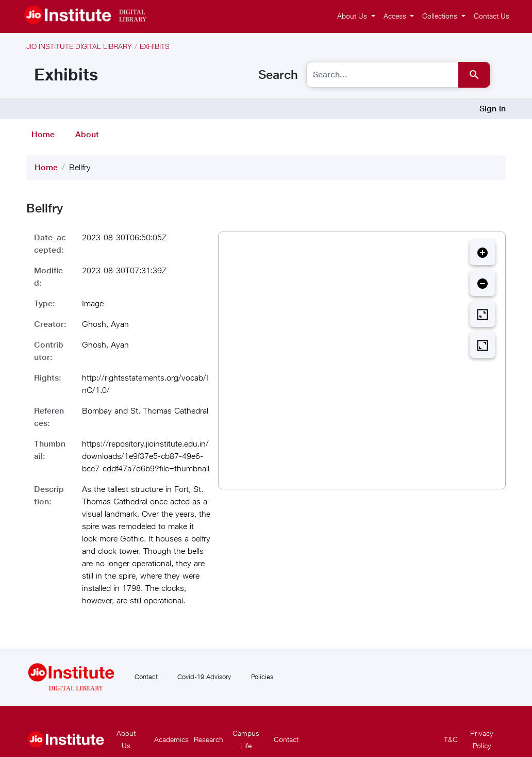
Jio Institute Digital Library (79, 46)
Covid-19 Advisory (204, 677)
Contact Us (492, 16)
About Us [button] (353, 16)
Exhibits (155, 46)
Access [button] (396, 16)
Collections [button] (441, 16)
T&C (451, 739)
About (87, 134)
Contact (146, 677)
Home (43, 134)
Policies (262, 677)
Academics (171, 739)
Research (209, 739)
